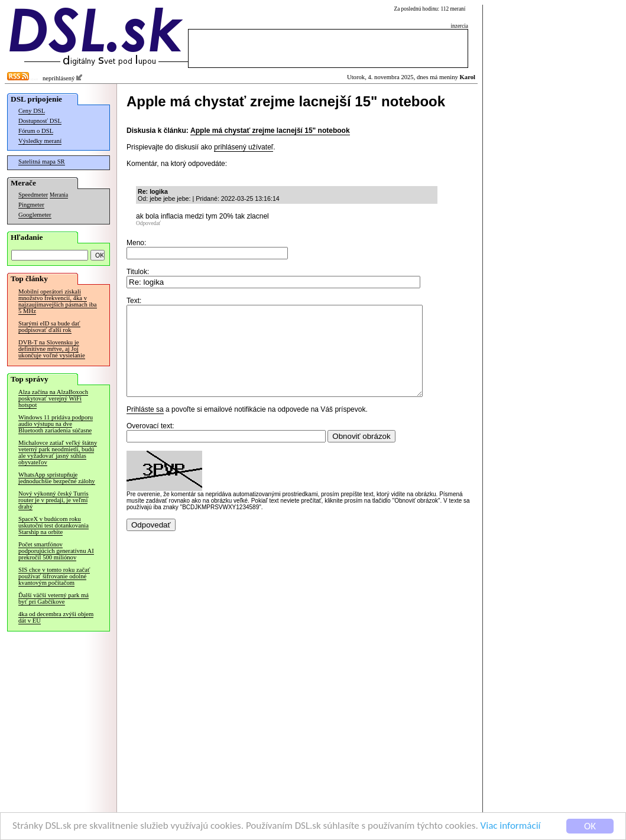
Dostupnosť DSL (40, 121)
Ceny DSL (32, 111)
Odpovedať (148, 223)
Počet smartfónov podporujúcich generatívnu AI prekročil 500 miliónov (56, 551)
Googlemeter (35, 215)
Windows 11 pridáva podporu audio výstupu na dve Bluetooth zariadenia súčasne (56, 424)
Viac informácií (511, 827)
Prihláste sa (145, 427)
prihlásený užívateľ (244, 147)
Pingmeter (31, 205)
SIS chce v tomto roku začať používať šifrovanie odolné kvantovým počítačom (54, 576)
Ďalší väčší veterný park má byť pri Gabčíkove (53, 598)
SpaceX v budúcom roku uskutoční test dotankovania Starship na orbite (53, 525)
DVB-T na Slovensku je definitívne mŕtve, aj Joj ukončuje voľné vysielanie (52, 349)
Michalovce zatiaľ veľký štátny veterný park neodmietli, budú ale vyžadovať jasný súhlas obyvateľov (58, 452)
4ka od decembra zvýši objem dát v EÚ (56, 617)
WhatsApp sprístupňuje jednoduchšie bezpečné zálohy (57, 478)
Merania (59, 195)
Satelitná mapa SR (42, 162)
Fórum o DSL (36, 131)
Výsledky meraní (40, 141)
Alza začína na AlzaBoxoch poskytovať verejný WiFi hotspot (53, 398)
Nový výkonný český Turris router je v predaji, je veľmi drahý (53, 500)
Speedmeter (33, 195)
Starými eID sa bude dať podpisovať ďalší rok (49, 327)
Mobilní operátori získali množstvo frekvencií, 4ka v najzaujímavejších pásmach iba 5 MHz (58, 301)
